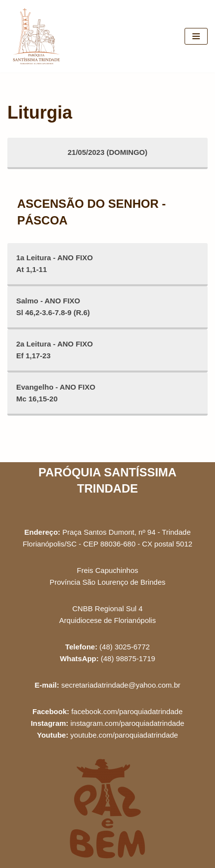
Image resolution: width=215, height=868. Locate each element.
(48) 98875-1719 (128, 658)
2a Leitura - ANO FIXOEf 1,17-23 (54, 350)
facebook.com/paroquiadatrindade (127, 711)
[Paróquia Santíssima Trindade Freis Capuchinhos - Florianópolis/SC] (37, 36)
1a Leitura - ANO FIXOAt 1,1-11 (54, 263)
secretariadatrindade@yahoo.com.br (121, 685)
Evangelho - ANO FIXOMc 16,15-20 (56, 393)
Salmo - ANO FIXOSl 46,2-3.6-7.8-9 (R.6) (53, 307)
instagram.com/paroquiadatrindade (128, 723)
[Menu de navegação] (196, 36)
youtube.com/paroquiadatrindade (124, 735)
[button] (194, 14)
